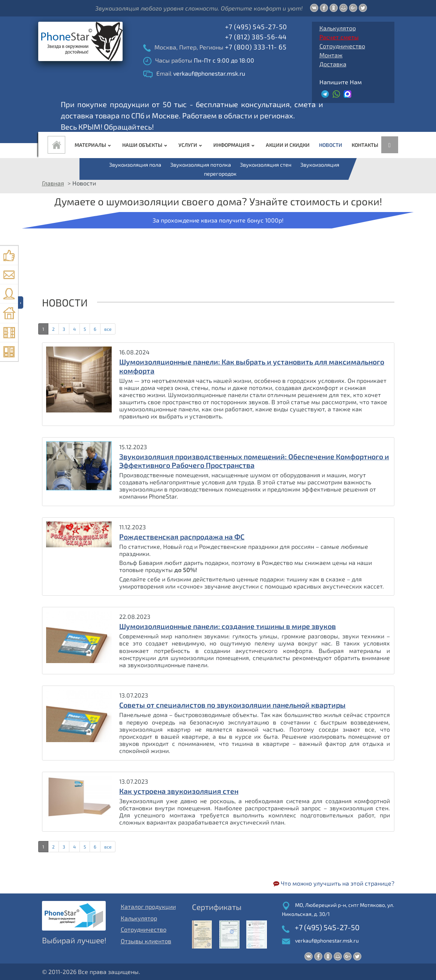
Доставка (333, 64)
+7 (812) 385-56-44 (256, 37)
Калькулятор (338, 28)
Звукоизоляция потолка (201, 165)
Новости (331, 145)
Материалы (94, 145)
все (108, 329)
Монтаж (331, 55)
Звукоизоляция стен (266, 165)
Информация (235, 145)
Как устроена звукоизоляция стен (179, 791)
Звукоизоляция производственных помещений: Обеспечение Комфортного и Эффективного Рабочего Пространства (254, 461)
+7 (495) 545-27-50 (256, 27)
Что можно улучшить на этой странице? (334, 883)
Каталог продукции (148, 906)
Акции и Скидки (288, 145)
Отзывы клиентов (146, 941)
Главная (53, 183)
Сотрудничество (342, 46)
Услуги (191, 145)
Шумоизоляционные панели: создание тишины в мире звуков (228, 626)
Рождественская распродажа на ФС (182, 537)
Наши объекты (146, 145)
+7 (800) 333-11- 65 (256, 47)
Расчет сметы (339, 37)
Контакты (365, 145)
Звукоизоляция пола (135, 165)
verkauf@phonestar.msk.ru (327, 940)
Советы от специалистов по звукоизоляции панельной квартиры (232, 705)
